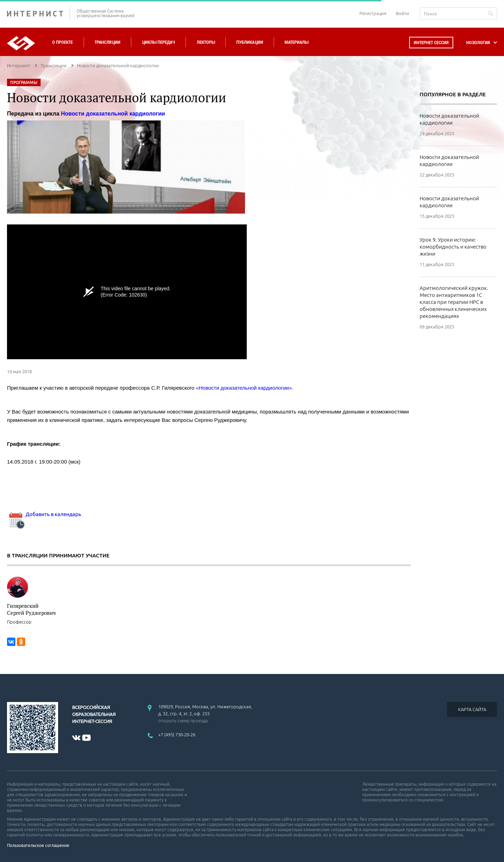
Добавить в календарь (44, 514)
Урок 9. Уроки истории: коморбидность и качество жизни (453, 247)
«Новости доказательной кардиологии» (244, 388)
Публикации (250, 42)
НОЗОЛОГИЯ (478, 43)
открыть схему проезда (183, 721)
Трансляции (107, 42)
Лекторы (206, 42)
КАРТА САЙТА (472, 709)
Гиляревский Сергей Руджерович (31, 609)
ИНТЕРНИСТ (38, 13)
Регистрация (373, 13)
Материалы (296, 42)
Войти (402, 13)
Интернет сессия (431, 43)
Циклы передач (158, 42)
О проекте (62, 42)
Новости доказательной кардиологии (449, 119)
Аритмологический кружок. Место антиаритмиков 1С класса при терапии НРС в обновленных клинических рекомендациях (454, 302)
